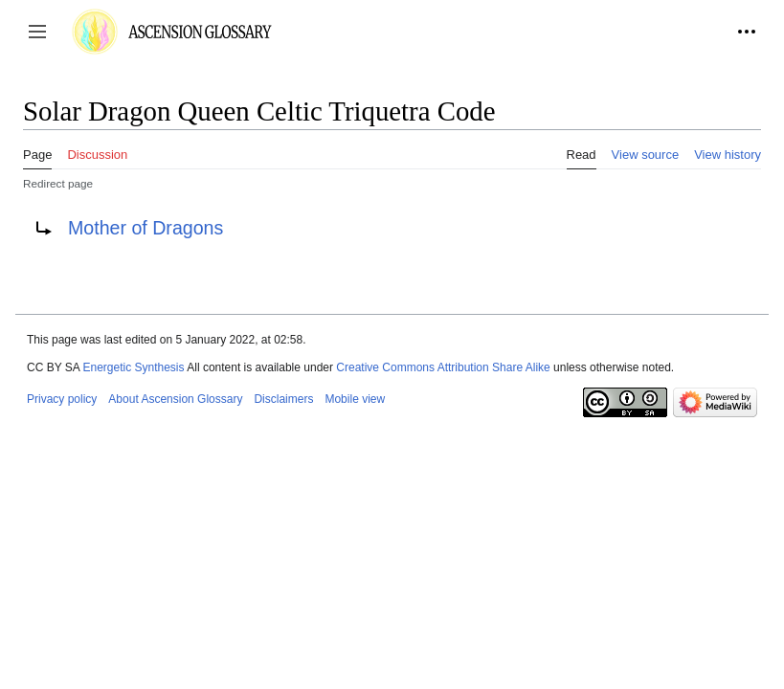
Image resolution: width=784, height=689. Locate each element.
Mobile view (355, 399)
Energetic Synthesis (133, 367)
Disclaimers (283, 399)
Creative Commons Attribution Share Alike (443, 367)
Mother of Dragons (146, 228)
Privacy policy (62, 399)
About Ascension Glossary (175, 399)
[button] (37, 32)
